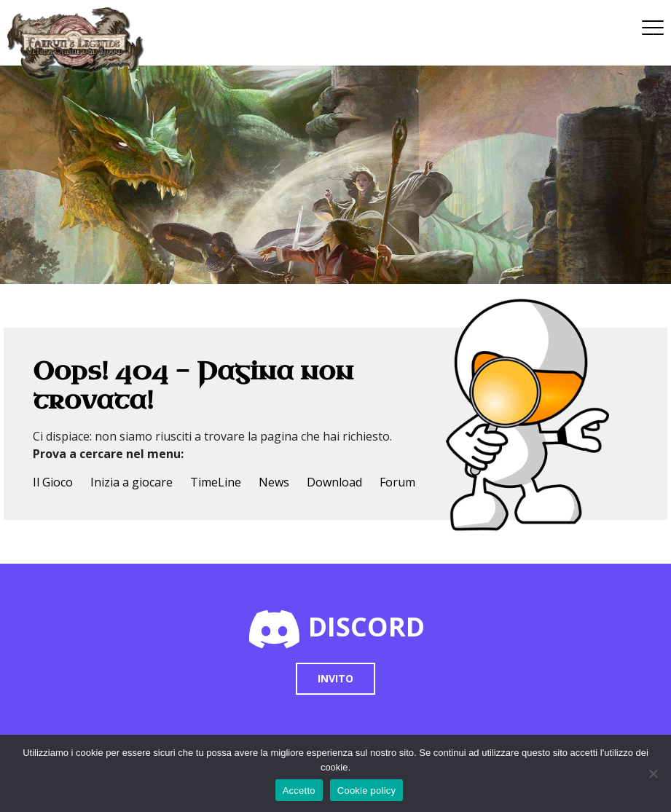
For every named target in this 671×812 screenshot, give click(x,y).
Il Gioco (53, 482)
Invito (335, 678)
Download (334, 482)
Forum (397, 482)
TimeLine (216, 482)
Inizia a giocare (132, 482)
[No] (653, 773)
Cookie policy (367, 791)
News (274, 482)
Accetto (299, 791)
